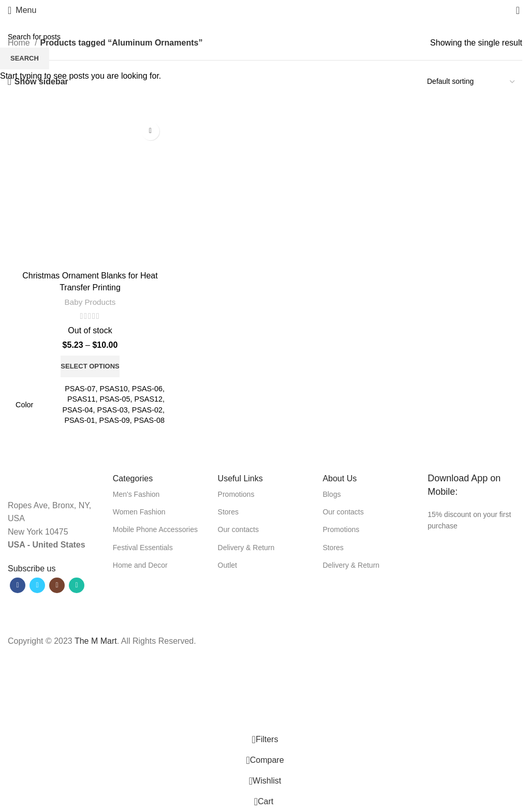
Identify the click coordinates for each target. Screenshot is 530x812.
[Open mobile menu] (22, 10)
